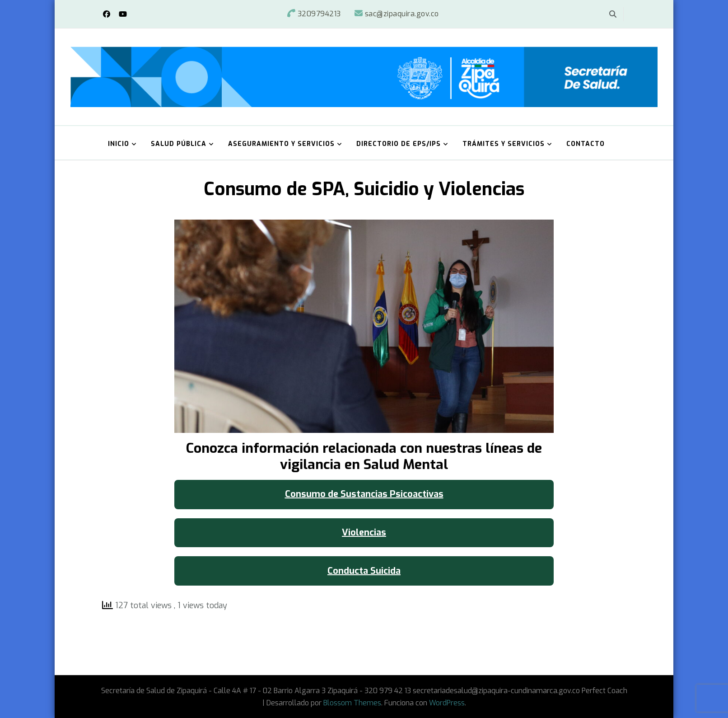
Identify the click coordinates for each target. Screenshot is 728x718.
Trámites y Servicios (504, 144)
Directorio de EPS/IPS (399, 144)
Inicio (119, 144)
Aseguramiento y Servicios (281, 144)
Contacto (586, 144)
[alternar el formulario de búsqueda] (613, 14)
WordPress (447, 703)
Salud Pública (179, 144)
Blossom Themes (352, 703)
